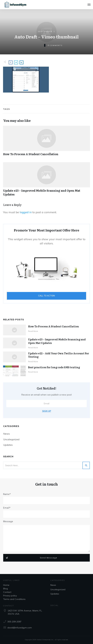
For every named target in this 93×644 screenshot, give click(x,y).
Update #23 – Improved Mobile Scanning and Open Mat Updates (46, 181)
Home (6, 585)
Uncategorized (11, 439)
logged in (26, 212)
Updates (8, 445)
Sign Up (47, 411)
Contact (7, 592)
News (6, 434)
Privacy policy (10, 596)
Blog (5, 589)
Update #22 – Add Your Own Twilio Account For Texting (59, 355)
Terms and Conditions (14, 599)
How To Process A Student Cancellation (46, 142)
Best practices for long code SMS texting (54, 367)
